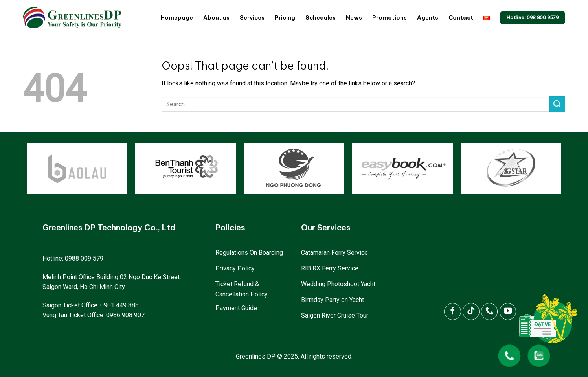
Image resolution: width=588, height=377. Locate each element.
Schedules (321, 18)
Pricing (285, 18)
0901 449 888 (119, 305)
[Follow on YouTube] (508, 312)
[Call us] (490, 312)
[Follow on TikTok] (471, 312)
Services (252, 18)
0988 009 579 (84, 258)
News (354, 18)
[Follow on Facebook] (453, 312)
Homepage (177, 18)
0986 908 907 (125, 315)
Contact (461, 18)
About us (216, 18)
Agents (428, 18)
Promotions (390, 18)
